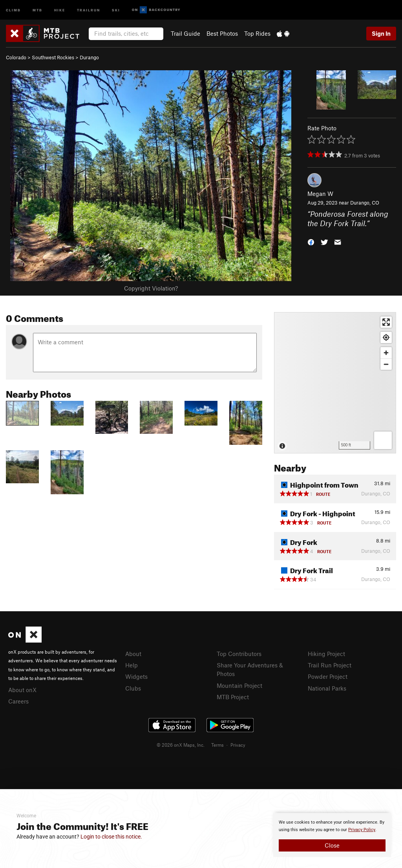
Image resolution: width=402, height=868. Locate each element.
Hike (60, 10)
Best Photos (222, 33)
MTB (37, 10)
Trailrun (89, 10)
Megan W (320, 194)
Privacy (238, 745)
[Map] (335, 383)
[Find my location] (386, 337)
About (133, 654)
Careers (18, 701)
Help (132, 665)
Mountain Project (239, 685)
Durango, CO (365, 203)
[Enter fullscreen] (386, 322)
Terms (217, 745)
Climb (13, 10)
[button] (311, 242)
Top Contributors (239, 654)
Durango (89, 57)
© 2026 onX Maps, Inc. (181, 745)
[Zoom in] (386, 353)
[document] (332, 835)
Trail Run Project (330, 665)
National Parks (327, 688)
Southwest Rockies (53, 57)
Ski (116, 10)
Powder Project (328, 676)
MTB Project (233, 697)
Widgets (136, 676)
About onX (22, 690)
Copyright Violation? (151, 288)
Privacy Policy (362, 830)
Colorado (16, 57)
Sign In (381, 33)
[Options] (383, 440)
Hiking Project (326, 654)
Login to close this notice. (111, 837)
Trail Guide (185, 33)
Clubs (133, 688)
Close (332, 845)
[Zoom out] (386, 364)
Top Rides (257, 33)
